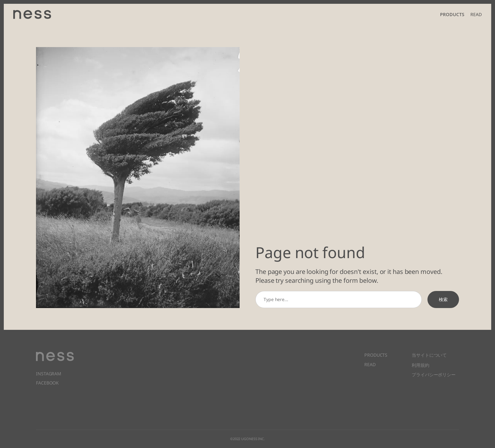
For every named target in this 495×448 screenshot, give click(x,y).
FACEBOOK (47, 383)
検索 (443, 299)
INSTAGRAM (49, 374)
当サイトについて (429, 355)
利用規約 (420, 364)
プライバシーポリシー (434, 374)
